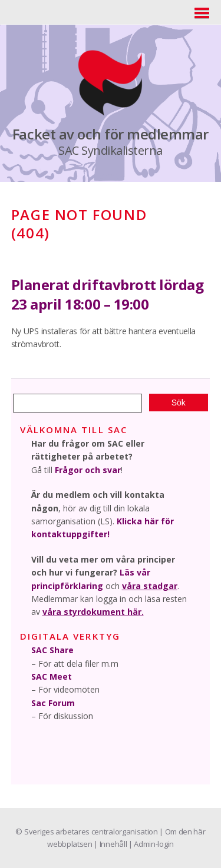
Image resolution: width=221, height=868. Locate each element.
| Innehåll (111, 844)
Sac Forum (53, 703)
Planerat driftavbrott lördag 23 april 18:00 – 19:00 (108, 295)
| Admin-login (151, 844)
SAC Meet (52, 676)
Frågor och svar (88, 470)
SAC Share (52, 650)
